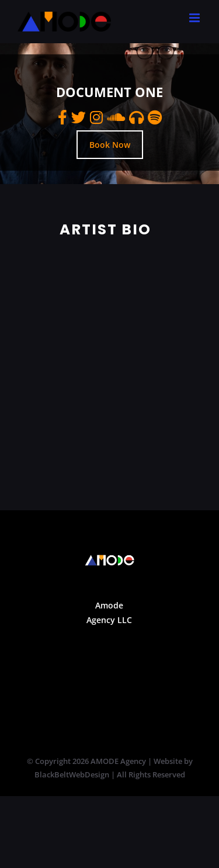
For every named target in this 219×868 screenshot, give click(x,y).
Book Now (110, 145)
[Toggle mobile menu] (195, 18)
